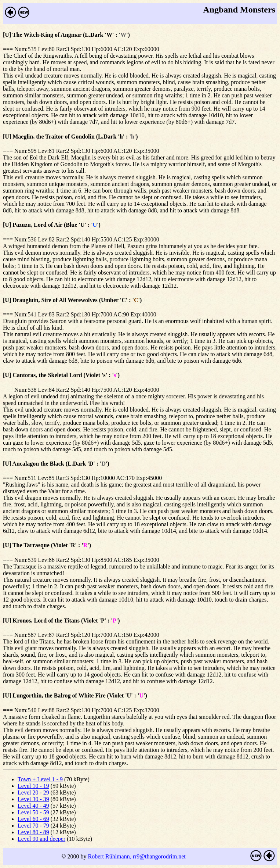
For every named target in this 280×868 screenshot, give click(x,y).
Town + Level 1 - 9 (40, 779)
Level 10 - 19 (33, 786)
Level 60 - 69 (33, 819)
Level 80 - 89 (33, 832)
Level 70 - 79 (33, 826)
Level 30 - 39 (33, 799)
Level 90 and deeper (41, 839)
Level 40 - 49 (33, 806)
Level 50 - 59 (33, 812)
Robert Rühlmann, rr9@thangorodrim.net (137, 856)
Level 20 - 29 (33, 792)
